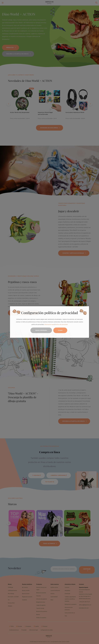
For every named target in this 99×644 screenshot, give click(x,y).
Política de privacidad (61, 324)
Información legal (49, 324)
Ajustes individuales (41, 330)
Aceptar (60, 330)
